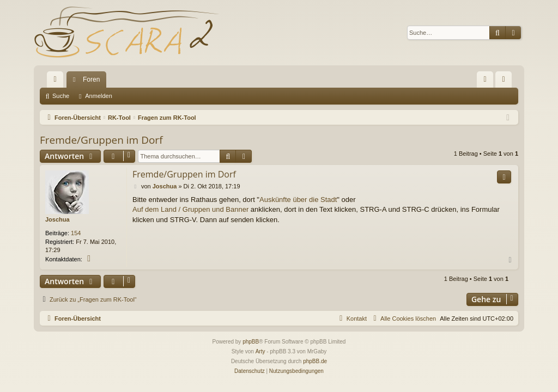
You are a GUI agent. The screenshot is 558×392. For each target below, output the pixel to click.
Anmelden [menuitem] (506, 82)
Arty (260, 351)
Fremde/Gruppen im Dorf (101, 140)
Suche (61, 96)
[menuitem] (485, 79)
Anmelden (99, 96)
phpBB (251, 342)
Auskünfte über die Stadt (298, 200)
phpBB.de (315, 361)
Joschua (57, 219)
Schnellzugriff (57, 82)
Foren (91, 79)
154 (76, 233)
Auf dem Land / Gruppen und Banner (190, 209)
